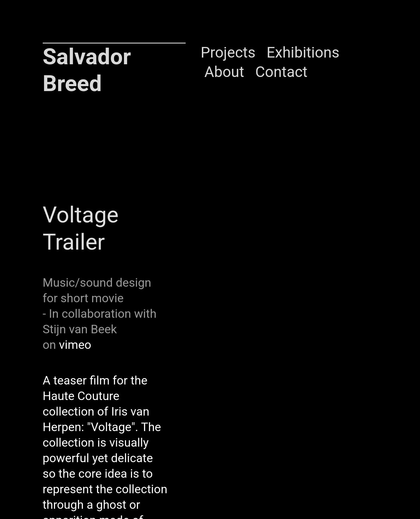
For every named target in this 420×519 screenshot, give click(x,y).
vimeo (75, 345)
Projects (228, 52)
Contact (281, 72)
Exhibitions (303, 52)
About (224, 72)
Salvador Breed (87, 70)
